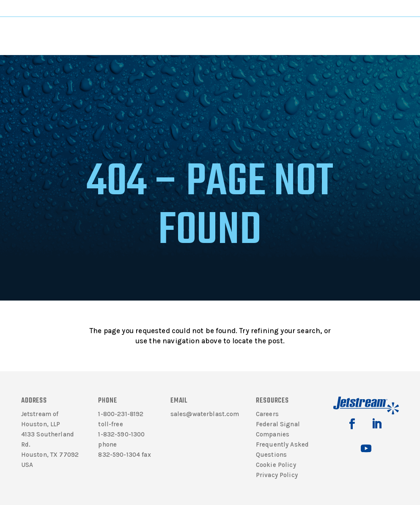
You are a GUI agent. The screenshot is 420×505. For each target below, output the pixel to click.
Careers (267, 414)
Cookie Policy (276, 465)
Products (144, 34)
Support (229, 34)
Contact (314, 34)
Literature (103, 34)
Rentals (274, 34)
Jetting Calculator (384, 8)
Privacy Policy (277, 475)
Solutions (186, 34)
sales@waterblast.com (205, 414)
